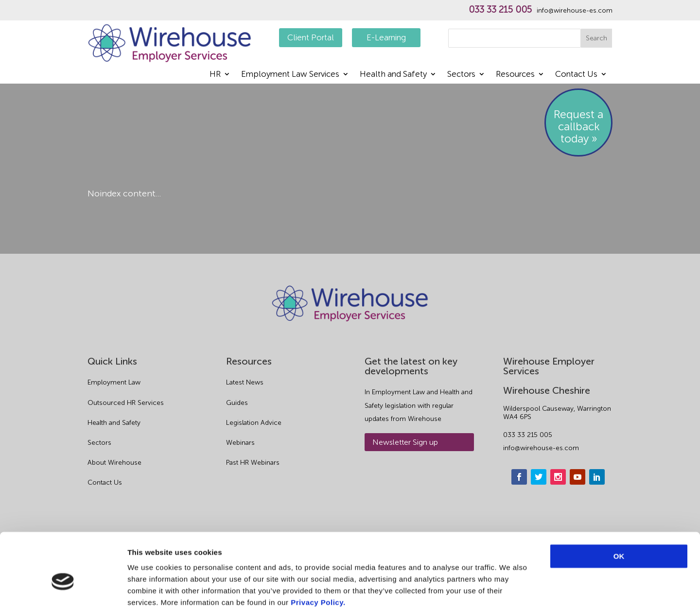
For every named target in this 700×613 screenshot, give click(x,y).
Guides (237, 403)
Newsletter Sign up (405, 442)
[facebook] (519, 477)
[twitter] (539, 477)
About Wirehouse (114, 463)
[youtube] (577, 477)
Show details (510, 594)
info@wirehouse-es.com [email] (541, 448)
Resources (515, 75)
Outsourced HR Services (126, 403)
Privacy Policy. (318, 554)
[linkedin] (597, 477)
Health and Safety (393, 75)
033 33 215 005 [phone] (528, 435)
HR (215, 75)
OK (619, 508)
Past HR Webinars (253, 463)
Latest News (245, 382)
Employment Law (114, 382)
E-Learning (386, 37)
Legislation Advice (254, 423)
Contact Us (576, 75)
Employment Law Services (290, 75)
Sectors (461, 75)
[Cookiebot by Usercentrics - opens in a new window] (63, 594)
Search (596, 38)
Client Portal (311, 37)
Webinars (240, 443)
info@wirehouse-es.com (575, 11)
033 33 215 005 (500, 10)
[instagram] (558, 477)
